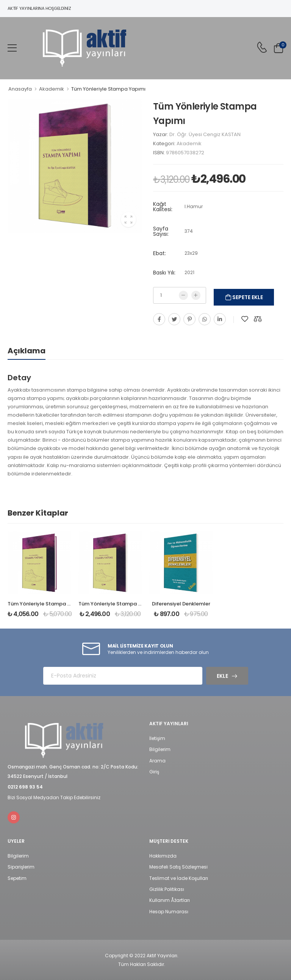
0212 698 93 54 (25, 787)
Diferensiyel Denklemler (181, 604)
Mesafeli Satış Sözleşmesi (178, 867)
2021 (189, 272)
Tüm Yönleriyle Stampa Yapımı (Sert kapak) (63, 604)
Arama (157, 761)
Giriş (154, 772)
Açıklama (27, 351)
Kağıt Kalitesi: (163, 207)
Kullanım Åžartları (170, 900)
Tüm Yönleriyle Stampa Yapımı (117, 604)
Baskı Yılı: (164, 273)
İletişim (157, 738)
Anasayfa (20, 89)
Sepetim (17, 878)
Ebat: (160, 253)
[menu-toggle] (12, 48)
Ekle (222, 676)
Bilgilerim (160, 749)
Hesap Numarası (169, 912)
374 (189, 231)
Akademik (52, 89)
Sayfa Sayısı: (161, 231)
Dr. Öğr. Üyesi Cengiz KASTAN (205, 134)
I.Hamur (194, 206)
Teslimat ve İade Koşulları (179, 878)
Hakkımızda (163, 856)
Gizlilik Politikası (167, 889)
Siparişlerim (21, 867)
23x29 (191, 253)
